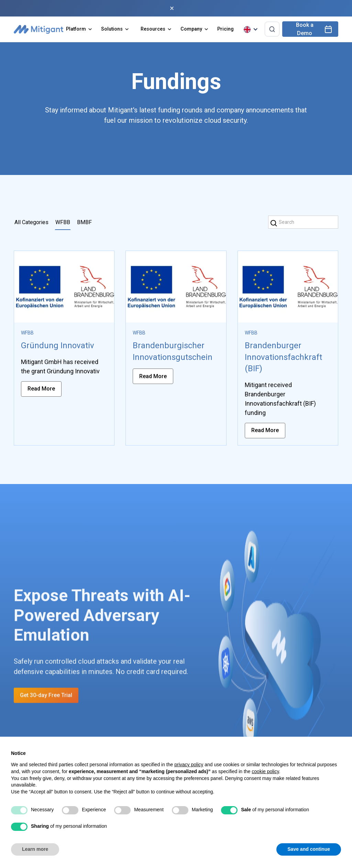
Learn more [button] (35, 849)
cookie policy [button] (265, 771)
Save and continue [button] (309, 849)
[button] (79, 29)
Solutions (112, 29)
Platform (76, 29)
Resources (153, 29)
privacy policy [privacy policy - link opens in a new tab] (189, 765)
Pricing (225, 29)
